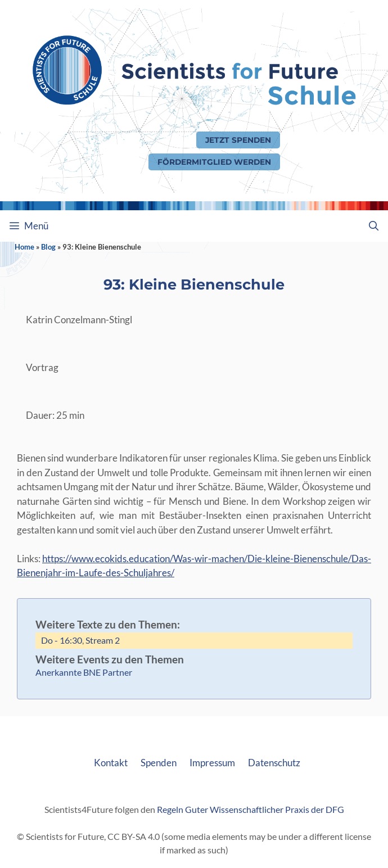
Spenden (159, 763)
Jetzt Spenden (238, 140)
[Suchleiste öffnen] (373, 226)
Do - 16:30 (62, 640)
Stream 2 (103, 640)
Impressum (212, 763)
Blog (48, 247)
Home (24, 247)
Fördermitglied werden (214, 162)
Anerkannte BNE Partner (84, 672)
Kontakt (111, 763)
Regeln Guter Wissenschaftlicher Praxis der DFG (251, 809)
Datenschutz (274, 763)
